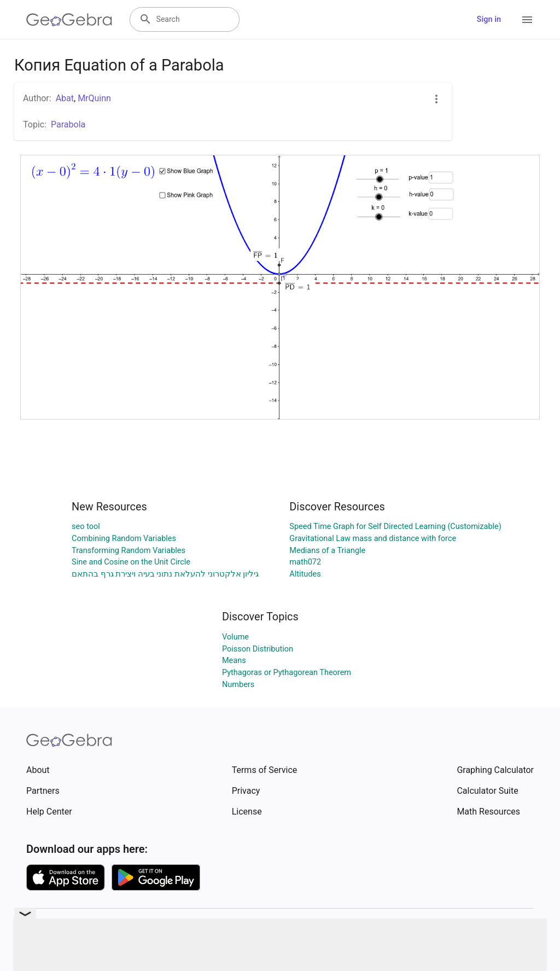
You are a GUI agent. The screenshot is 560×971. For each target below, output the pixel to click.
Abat (65, 98)
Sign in (489, 19)
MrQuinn (94, 98)
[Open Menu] (527, 20)
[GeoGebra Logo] (69, 20)
